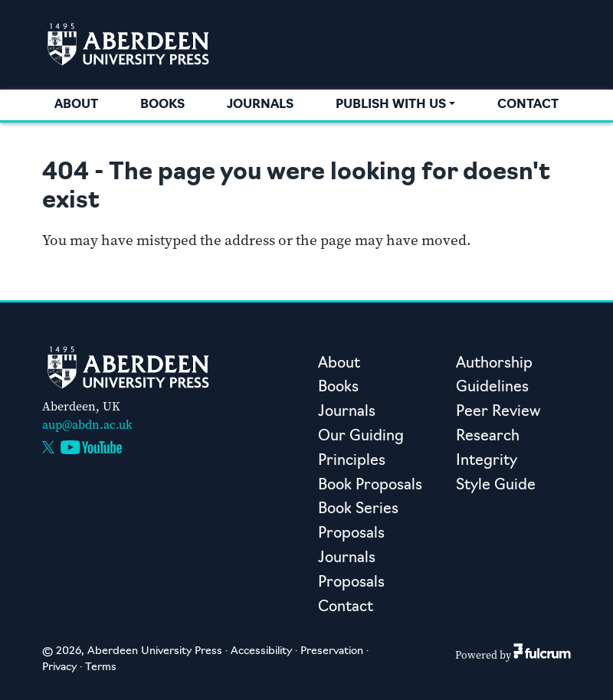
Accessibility (261, 651)
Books (162, 105)
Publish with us (391, 105)
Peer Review (498, 412)
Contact (528, 105)
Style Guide (496, 486)
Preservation (332, 651)
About (76, 105)
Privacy (59, 667)
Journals (260, 105)
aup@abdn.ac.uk (87, 424)
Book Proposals (370, 486)
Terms (101, 667)
